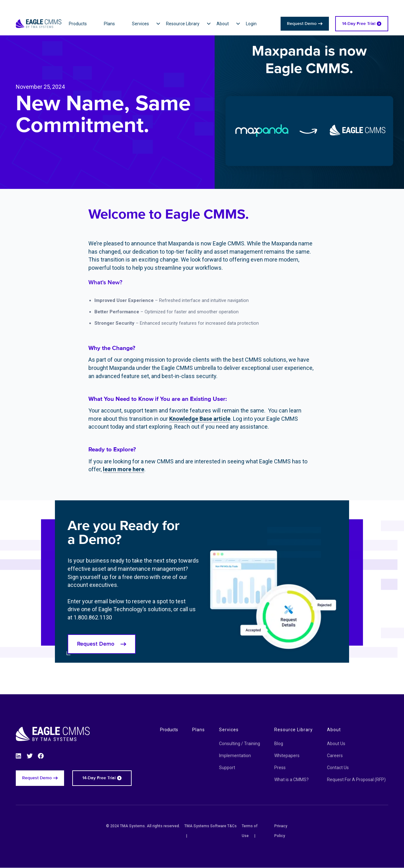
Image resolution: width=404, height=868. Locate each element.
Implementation (235, 756)
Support (227, 768)
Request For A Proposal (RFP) (356, 780)
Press (280, 768)
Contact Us (338, 768)
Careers (335, 756)
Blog (279, 744)
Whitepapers (287, 756)
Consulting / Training (240, 744)
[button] (149, 24)
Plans (199, 730)
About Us (336, 744)
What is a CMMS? (291, 780)
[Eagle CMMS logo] (39, 16)
